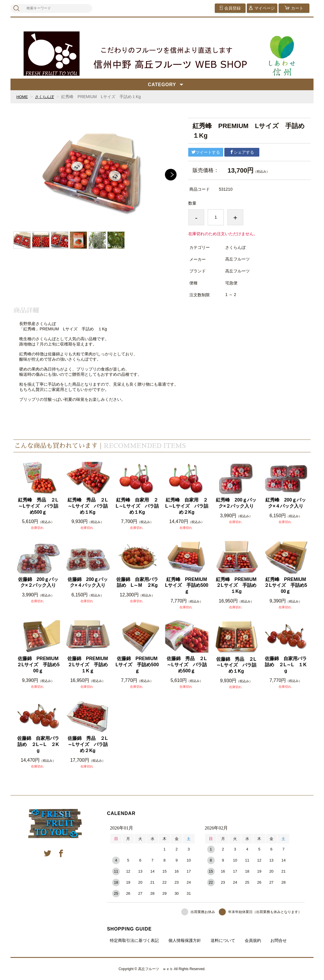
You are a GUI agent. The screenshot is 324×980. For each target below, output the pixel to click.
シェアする (242, 152)
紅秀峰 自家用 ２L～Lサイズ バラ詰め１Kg (137, 506)
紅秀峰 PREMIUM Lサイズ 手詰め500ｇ (187, 585)
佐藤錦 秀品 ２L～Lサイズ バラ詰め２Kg (88, 744)
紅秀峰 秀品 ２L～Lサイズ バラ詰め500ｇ (38, 506)
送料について (223, 940)
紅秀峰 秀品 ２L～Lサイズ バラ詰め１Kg (88, 506)
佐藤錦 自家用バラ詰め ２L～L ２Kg (38, 744)
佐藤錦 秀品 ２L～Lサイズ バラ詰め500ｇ (187, 665)
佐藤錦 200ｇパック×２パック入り (38, 582)
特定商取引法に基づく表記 (134, 940)
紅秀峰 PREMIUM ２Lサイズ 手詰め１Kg (237, 585)
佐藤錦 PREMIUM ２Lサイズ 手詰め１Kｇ (88, 665)
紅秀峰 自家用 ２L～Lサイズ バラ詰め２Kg (187, 506)
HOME (22, 97)
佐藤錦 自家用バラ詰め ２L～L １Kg (286, 665)
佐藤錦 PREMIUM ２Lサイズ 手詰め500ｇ (38, 665)
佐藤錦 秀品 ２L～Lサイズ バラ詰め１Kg (236, 665)
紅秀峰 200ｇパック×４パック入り (286, 503)
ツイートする (206, 152)
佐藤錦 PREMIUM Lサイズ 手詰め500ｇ (137, 665)
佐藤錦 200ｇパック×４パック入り (88, 582)
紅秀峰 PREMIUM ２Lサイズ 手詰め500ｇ (286, 585)
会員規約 (253, 940)
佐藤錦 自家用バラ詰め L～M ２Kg (137, 582)
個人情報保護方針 (185, 940)
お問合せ (279, 940)
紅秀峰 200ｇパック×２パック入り (236, 503)
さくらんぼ (46, 97)
